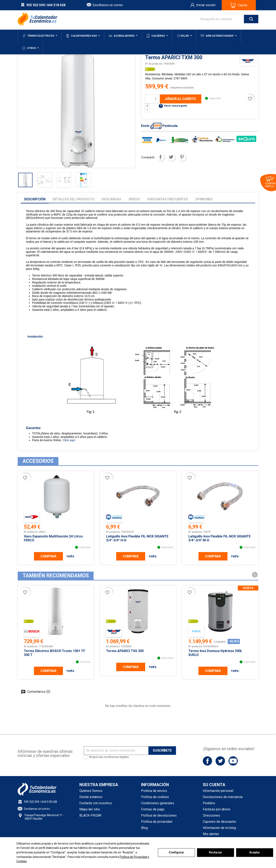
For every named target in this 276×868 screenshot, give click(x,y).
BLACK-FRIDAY (90, 815)
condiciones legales (116, 757)
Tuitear (171, 157)
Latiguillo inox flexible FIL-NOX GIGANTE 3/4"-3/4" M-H (220, 538)
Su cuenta (214, 785)
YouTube (233, 761)
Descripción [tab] (35, 199)
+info (70, 556)
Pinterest (182, 157)
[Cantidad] (152, 99)
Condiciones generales (158, 803)
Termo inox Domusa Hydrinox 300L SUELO (215, 653)
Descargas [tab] (111, 199)
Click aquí (69, 440)
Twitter (220, 761)
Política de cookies (155, 797)
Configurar (176, 852)
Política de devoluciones (159, 815)
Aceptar (255, 852)
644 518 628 (56, 5)
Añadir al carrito (181, 99)
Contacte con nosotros (96, 803)
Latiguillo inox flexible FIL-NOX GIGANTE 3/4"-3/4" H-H (137, 538)
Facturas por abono (217, 809)
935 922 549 (35, 5)
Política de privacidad (157, 822)
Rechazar (216, 852)
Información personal (218, 791)
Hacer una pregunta (173, 106)
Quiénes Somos (91, 791)
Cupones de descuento (219, 822)
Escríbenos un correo (108, 5)
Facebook (207, 761)
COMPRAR (48, 556)
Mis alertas (211, 834)
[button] (255, 575)
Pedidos (209, 803)
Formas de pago (153, 809)
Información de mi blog (219, 828)
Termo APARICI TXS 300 (125, 651)
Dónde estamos (91, 797)
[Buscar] (225, 19)
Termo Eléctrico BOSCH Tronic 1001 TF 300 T (55, 653)
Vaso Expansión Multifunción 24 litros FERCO (53, 538)
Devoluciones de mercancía (223, 797)
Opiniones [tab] (204, 199)
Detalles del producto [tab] (74, 199)
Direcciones (211, 815)
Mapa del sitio (90, 809)
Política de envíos (154, 791)
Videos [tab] (134, 199)
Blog (144, 828)
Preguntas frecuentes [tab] (168, 199)
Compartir (160, 157)
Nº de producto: (154, 64)
